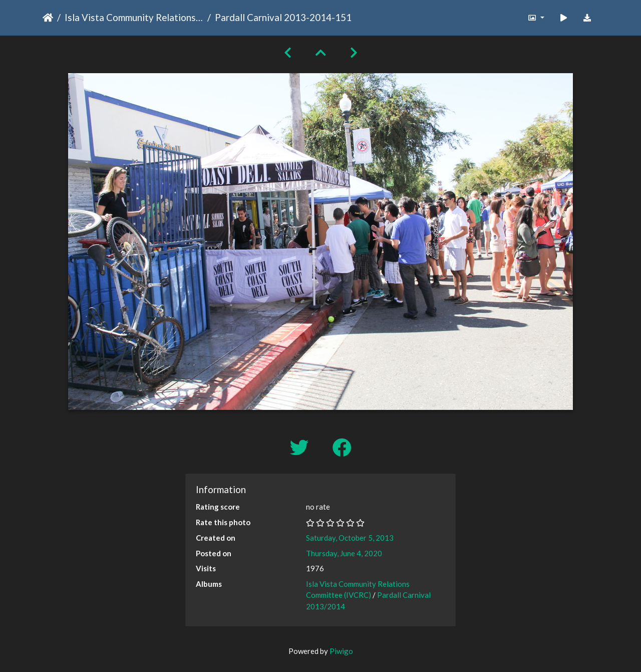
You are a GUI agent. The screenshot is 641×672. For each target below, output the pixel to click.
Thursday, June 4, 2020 (344, 553)
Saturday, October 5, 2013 (350, 538)
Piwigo (341, 651)
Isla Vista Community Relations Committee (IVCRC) (134, 17)
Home (48, 18)
